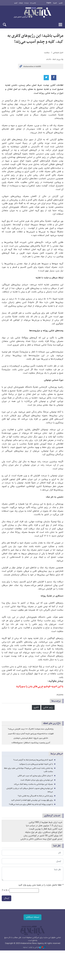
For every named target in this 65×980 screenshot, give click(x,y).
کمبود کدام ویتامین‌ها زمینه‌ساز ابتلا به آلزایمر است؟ (33, 760)
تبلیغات (21, 3)
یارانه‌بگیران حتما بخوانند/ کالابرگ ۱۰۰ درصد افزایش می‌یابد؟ (31, 729)
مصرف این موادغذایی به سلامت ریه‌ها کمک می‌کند (33, 784)
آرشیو (16, 3)
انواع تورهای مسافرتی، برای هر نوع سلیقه (44, 832)
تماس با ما (33, 3)
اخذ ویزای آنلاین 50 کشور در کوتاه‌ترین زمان (43, 836)
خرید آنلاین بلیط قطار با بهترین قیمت (46, 829)
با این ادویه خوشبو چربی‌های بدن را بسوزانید (40, 686)
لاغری (36, 707)
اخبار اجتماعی (58, 53)
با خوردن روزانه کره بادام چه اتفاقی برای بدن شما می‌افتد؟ (31, 804)
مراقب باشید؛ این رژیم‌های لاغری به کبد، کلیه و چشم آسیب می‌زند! (35, 39)
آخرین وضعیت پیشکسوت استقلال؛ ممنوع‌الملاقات (31, 743)
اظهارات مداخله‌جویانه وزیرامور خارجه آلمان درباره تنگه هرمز (31, 734)
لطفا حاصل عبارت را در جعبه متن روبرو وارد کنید (41, 885)
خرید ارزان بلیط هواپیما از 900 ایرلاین (45, 822)
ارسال (6, 898)
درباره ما (27, 3)
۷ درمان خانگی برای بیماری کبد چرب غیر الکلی (35, 776)
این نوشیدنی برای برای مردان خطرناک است (37, 780)
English (49, 3)
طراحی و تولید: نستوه (34, 947)
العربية (55, 3)
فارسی (61, 3)
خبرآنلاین (32, 13)
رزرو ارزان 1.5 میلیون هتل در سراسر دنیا (44, 826)
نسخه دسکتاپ (32, 917)
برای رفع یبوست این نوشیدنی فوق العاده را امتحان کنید (32, 800)
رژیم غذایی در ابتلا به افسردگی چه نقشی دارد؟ (35, 796)
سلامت (47, 53)
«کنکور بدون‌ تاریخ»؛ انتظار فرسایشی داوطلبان (31, 738)
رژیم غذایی (48, 707)
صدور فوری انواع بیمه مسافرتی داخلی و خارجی (41, 839)
